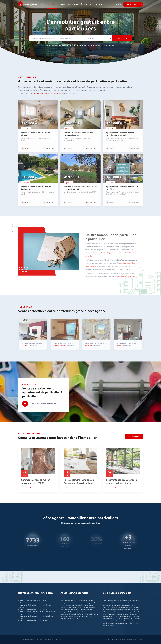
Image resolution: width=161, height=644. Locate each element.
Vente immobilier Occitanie (69, 601)
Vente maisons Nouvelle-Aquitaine (72, 605)
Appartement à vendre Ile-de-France (72, 614)
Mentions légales (29, 640)
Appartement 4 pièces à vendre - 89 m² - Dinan (34, 614)
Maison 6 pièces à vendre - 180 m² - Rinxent (33, 620)
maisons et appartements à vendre (46, 93)
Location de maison (121, 603)
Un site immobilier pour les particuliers (115, 601)
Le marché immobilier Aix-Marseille (128, 619)
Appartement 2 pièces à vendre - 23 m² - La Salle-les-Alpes (37, 617)
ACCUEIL (52, 4)
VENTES (62, 4)
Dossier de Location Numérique (113, 621)
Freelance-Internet (137, 640)
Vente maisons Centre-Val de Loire (79, 612)
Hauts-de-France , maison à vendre (84, 607)
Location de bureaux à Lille (124, 623)
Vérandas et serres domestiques (118, 614)
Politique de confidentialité (45, 640)
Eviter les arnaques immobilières (122, 607)
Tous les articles (134, 437)
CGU (19, 640)
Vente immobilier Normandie (69, 610)
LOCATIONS (73, 4)
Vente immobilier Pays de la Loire (87, 603)
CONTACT (98, 4)
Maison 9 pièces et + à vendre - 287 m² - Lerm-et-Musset (38, 612)
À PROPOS (85, 4)
